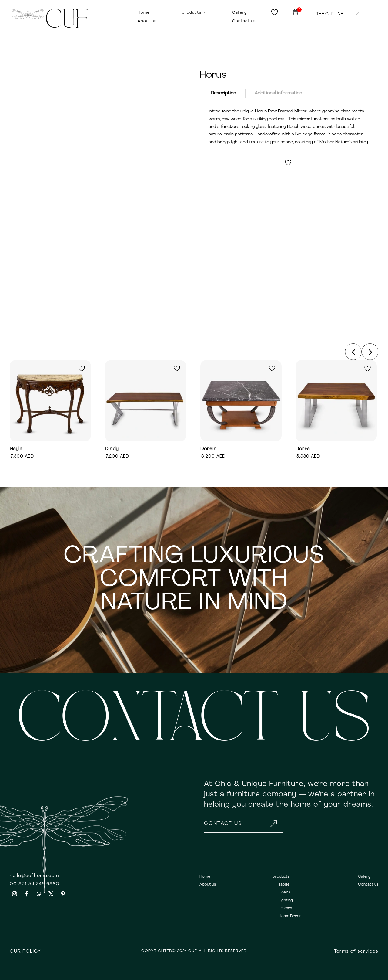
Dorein (209, 449)
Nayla (16, 449)
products (194, 13)
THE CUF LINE (338, 14)
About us (147, 21)
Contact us (244, 21)
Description (223, 93)
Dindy (112, 449)
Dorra (303, 449)
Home (144, 13)
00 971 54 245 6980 (35, 884)
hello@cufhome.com (34, 876)
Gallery (239, 13)
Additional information (278, 93)
